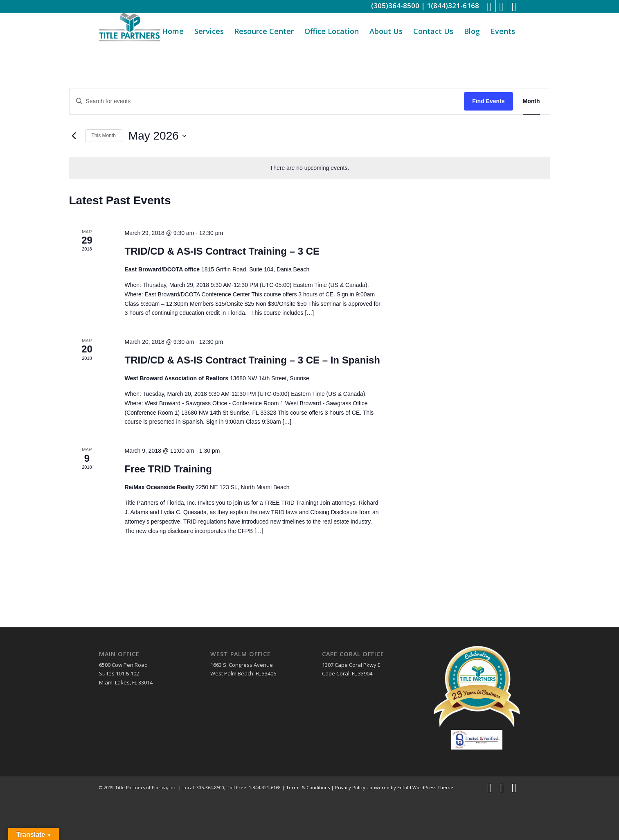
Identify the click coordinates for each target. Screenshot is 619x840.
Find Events (488, 101)
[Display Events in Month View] (531, 101)
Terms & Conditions (308, 787)
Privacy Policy (350, 787)
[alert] (310, 168)
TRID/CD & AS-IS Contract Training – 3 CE (222, 251)
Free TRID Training (168, 469)
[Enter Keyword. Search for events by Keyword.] (267, 101)
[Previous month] (74, 136)
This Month (104, 135)
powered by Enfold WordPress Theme (411, 787)
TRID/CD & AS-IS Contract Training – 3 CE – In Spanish (252, 360)
